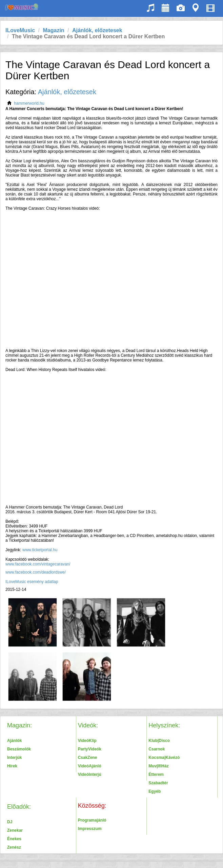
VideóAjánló (90, 766)
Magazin (53, 30)
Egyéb (155, 791)
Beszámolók (19, 749)
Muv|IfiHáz (158, 766)
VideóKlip (87, 741)
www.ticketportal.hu (40, 550)
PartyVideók (90, 749)
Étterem (156, 774)
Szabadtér (158, 783)
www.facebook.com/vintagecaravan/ (38, 564)
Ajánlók (14, 741)
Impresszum (90, 829)
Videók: (88, 725)
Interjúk (14, 758)
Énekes (14, 839)
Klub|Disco (159, 741)
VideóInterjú (90, 774)
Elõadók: (19, 807)
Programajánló (92, 820)
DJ (10, 822)
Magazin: (19, 725)
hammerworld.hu (29, 103)
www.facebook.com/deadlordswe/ (36, 572)
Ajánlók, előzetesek (97, 30)
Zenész (14, 847)
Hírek (12, 766)
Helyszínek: (164, 725)
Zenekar (15, 830)
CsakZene (88, 758)
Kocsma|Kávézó (164, 758)
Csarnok (157, 749)
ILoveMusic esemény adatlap (32, 582)
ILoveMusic (20, 30)
